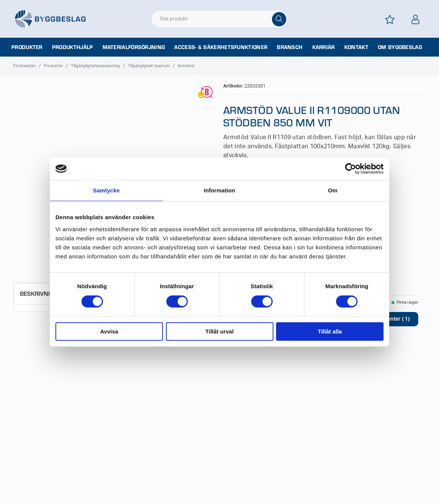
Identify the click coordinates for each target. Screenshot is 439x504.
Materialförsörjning (134, 47)
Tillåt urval (220, 331)
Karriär (324, 47)
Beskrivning (39, 293)
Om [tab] (332, 190)
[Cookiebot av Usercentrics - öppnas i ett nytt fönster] (351, 169)
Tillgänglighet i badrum (149, 66)
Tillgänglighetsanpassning (95, 66)
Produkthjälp (73, 47)
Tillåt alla (330, 331)
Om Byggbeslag (400, 47)
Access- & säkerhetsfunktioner (221, 47)
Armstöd (186, 66)
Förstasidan (25, 66)
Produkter (27, 47)
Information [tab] (219, 190)
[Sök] (279, 19)
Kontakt (356, 47)
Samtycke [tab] (107, 190)
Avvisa (109, 331)
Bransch (290, 47)
